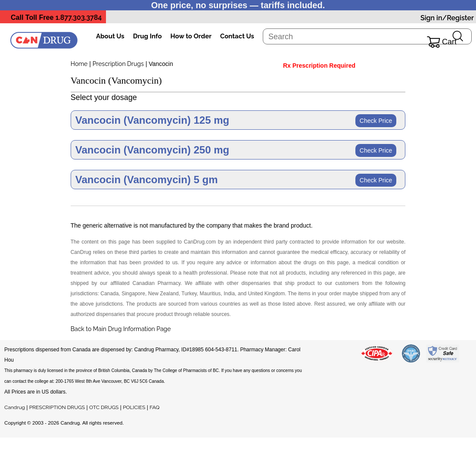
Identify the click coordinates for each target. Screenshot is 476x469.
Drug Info (148, 36)
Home (79, 64)
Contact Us (237, 36)
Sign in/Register (447, 18)
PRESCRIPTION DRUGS (57, 407)
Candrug (15, 407)
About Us (110, 36)
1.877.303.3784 (79, 17)
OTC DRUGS (104, 407)
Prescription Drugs (118, 64)
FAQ (154, 407)
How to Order (191, 36)
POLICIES (134, 407)
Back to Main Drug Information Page (121, 329)
